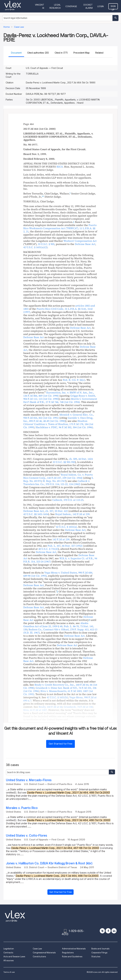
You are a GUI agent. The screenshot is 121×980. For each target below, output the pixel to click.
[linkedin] (114, 931)
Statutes (96, 957)
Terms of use (9, 972)
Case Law (37, 949)
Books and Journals (100, 949)
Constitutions (39, 957)
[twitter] (102, 931)
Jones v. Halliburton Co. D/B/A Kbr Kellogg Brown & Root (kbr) (49, 863)
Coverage (71, 6)
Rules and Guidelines (72, 957)
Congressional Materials (44, 953)
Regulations (68, 953)
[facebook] (108, 931)
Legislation (9, 949)
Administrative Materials (74, 949)
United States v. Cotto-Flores (27, 836)
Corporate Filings (99, 953)
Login (101, 6)
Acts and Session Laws (14, 957)
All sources (9, 960)
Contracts (8, 953)
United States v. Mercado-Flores (29, 780)
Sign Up (113, 7)
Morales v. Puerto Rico (22, 808)
